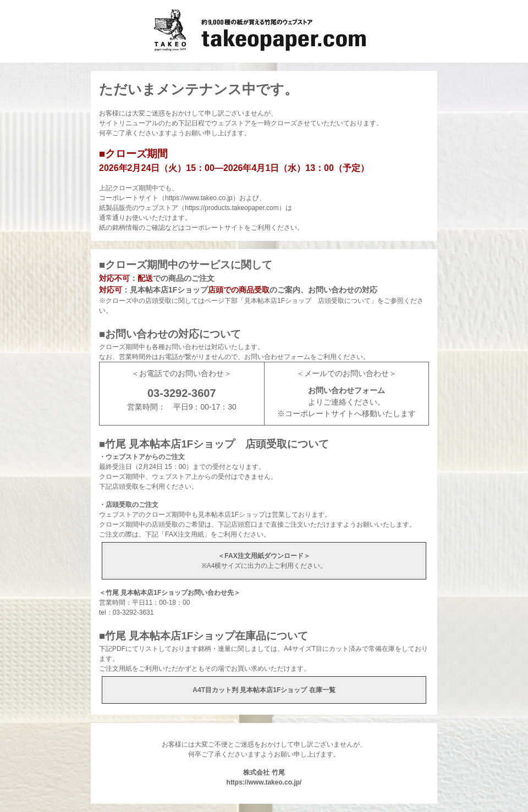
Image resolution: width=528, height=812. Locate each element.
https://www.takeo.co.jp (199, 198)
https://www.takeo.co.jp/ (264, 782)
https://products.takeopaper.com (232, 208)
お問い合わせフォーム (346, 390)
